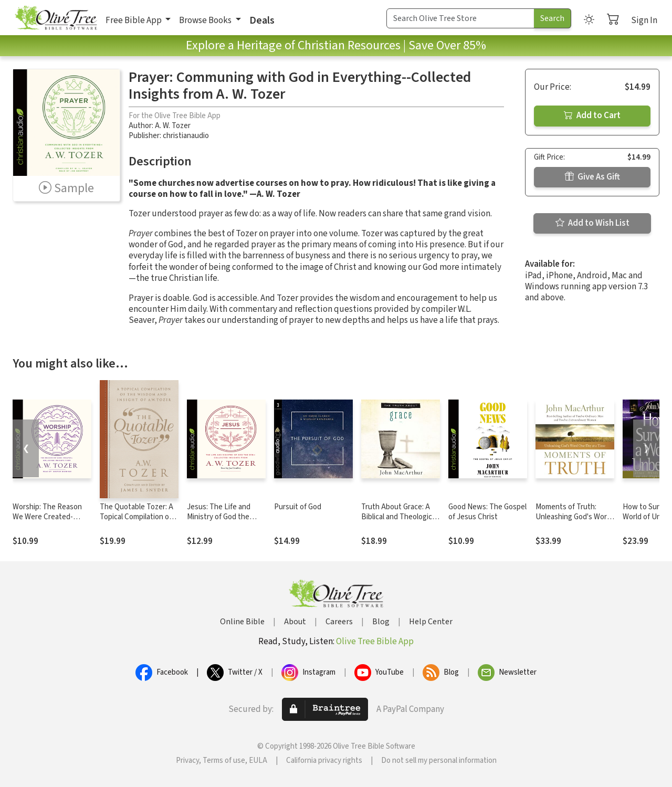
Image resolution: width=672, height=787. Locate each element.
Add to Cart (592, 116)
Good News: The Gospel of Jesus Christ (487, 512)
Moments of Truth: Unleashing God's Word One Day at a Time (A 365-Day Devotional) (573, 522)
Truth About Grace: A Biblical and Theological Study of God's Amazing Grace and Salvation (400, 522)
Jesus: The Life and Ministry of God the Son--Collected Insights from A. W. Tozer (226, 522)
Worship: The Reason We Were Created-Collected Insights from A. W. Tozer (51, 522)
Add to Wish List (592, 223)
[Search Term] (460, 18)
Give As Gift (592, 177)
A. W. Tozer (173, 126)
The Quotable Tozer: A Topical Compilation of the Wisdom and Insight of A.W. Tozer (138, 522)
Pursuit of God (298, 507)
